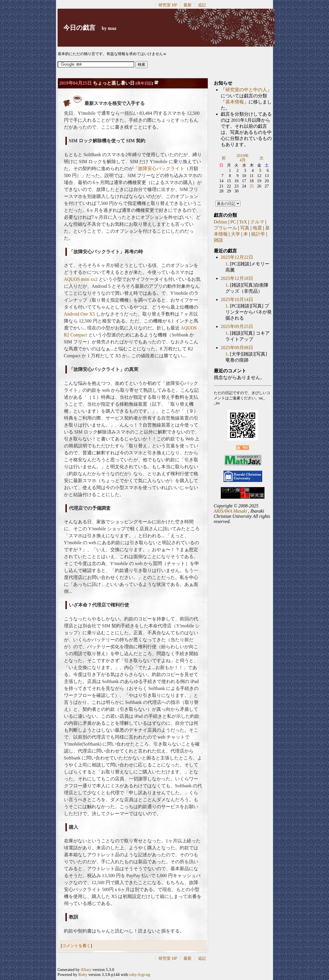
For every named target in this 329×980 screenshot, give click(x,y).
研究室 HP (168, 5)
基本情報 (235, 102)
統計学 (258, 234)
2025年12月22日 (237, 257)
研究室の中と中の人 (246, 90)
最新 (188, 5)
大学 (236, 234)
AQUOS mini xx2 (81, 279)
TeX (243, 222)
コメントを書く (76, 946)
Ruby (83, 974)
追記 (202, 5)
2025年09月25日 (237, 326)
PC (233, 222)
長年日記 (144, 83)
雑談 (218, 240)
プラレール (225, 228)
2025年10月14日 (237, 299)
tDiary (86, 970)
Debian (220, 222)
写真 (245, 228)
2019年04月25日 (76, 83)
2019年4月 (243, 158)
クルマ (257, 222)
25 (251, 186)
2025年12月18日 (237, 278)
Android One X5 (80, 314)
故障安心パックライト (161, 169)
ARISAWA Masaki (230, 511)
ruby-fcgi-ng (140, 974)
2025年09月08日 (237, 348)
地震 (257, 228)
